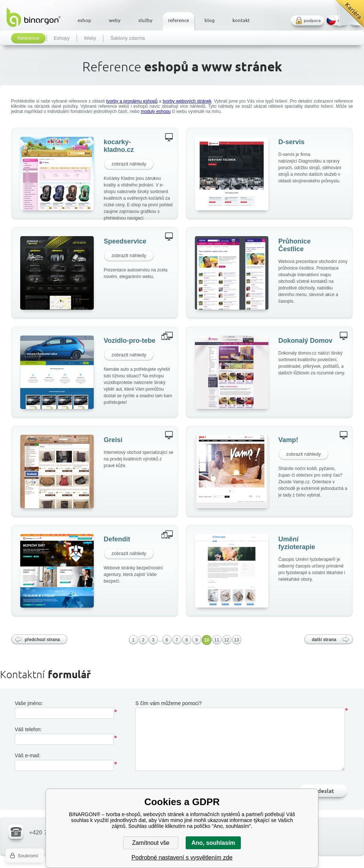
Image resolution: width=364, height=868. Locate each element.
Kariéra (347, 17)
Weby (90, 38)
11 (217, 640)
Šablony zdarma (128, 38)
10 (206, 640)
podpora (312, 20)
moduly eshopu (156, 111)
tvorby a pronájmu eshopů (132, 101)
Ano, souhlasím (213, 843)
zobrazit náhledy (129, 164)
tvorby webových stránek (187, 101)
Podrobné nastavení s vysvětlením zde (182, 858)
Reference (28, 38)
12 (227, 640)
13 (237, 640)
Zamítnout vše (151, 843)
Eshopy (62, 38)
